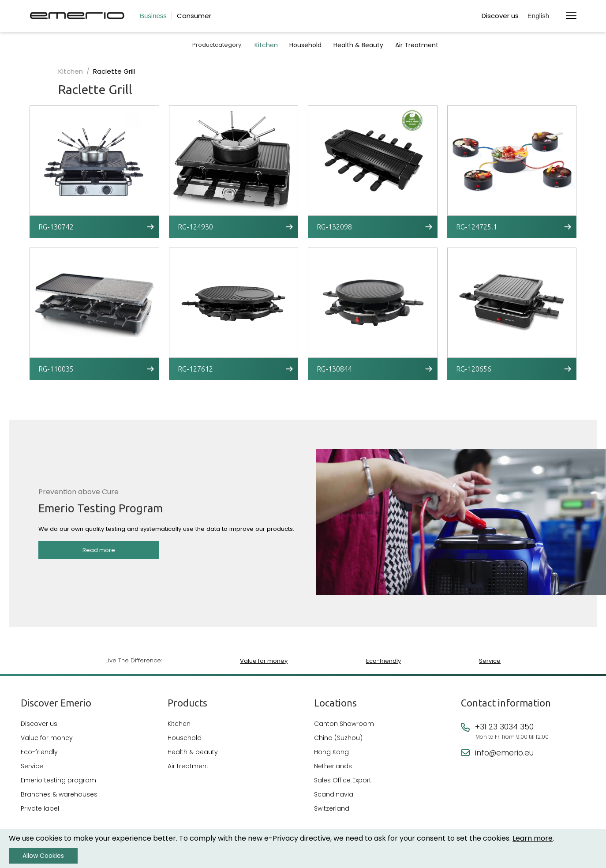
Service (490, 660)
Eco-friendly (383, 660)
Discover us (500, 16)
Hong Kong (331, 752)
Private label (40, 808)
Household (307, 45)
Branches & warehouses (59, 794)
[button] (542, 16)
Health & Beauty (361, 45)
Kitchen (266, 45)
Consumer (194, 16)
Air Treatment (421, 45)
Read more (99, 552)
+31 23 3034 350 (504, 727)
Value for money (264, 660)
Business (153, 16)
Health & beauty (193, 752)
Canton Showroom (344, 724)
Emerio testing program (58, 780)
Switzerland (332, 808)
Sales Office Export (343, 780)
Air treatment (188, 766)
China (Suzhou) (338, 738)
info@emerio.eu (504, 753)
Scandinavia (334, 794)
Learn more (533, 838)
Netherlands (333, 766)
